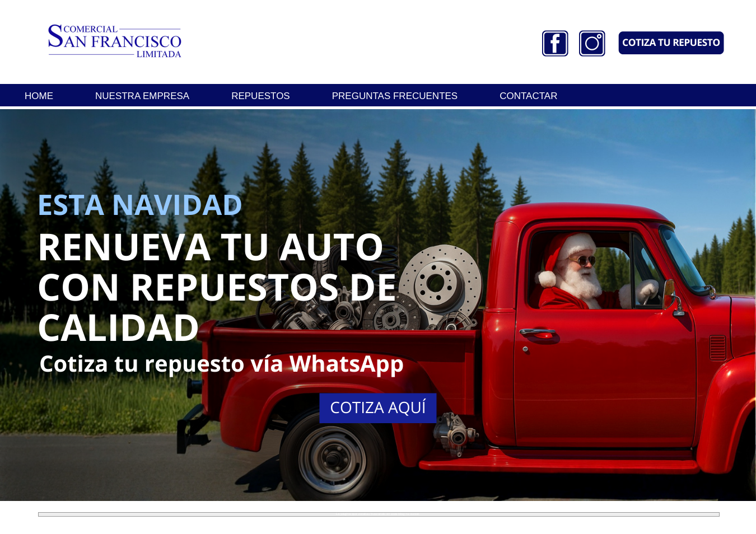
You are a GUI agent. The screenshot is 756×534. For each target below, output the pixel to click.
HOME (39, 96)
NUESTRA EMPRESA (142, 96)
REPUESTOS (261, 96)
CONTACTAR (528, 96)
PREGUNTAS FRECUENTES (395, 96)
